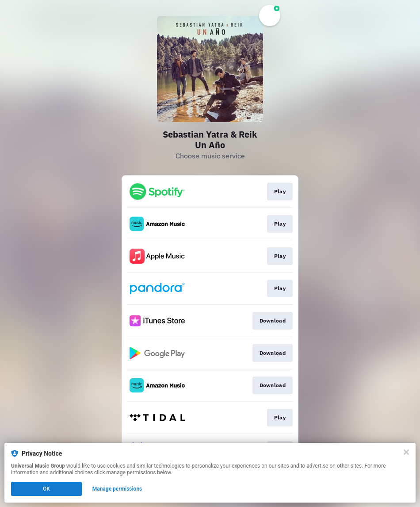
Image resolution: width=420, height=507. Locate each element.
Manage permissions (117, 489)
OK (46, 489)
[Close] (406, 452)
